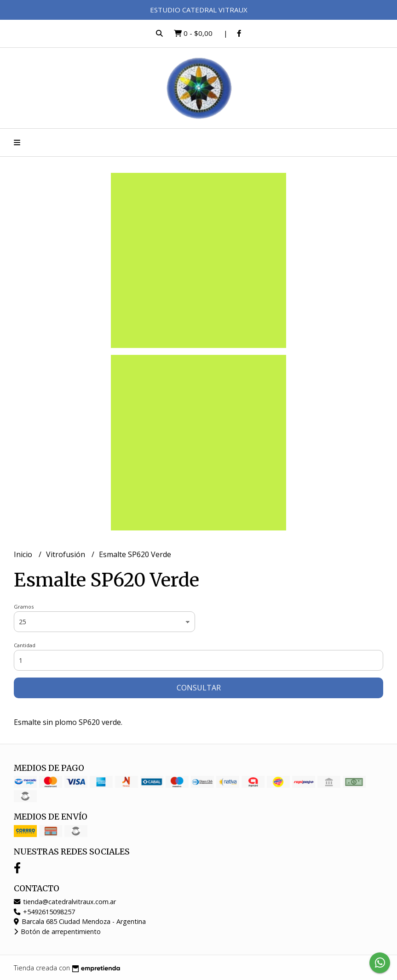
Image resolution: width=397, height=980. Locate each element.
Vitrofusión (66, 554)
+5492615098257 (44, 912)
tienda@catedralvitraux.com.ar (65, 902)
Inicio (24, 554)
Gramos (24, 607)
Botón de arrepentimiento (57, 932)
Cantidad (25, 645)
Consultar (199, 688)
